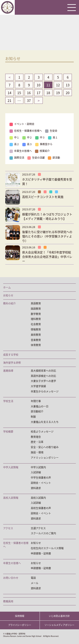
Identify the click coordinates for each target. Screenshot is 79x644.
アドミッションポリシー (45, 458)
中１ (14, 137)
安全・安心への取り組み (45, 447)
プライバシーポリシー (20, 625)
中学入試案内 (38, 467)
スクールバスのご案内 (43, 533)
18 (48, 93)
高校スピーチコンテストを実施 (43, 197)
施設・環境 (37, 452)
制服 (33, 417)
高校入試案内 (38, 498)
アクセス (8, 528)
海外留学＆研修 (12, 363)
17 (39, 93)
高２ (14, 144)
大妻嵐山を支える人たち (45, 422)
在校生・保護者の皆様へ (26, 131)
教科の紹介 (9, 304)
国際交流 (17, 158)
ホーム (7, 288)
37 (29, 100)
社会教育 (36, 324)
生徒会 (51, 131)
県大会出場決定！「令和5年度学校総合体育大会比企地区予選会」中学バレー (47, 257)
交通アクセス (38, 528)
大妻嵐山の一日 (40, 406)
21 (9, 100)
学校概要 (8, 432)
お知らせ (8, 296)
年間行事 (36, 401)
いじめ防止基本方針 (59, 616)
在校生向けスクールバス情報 (47, 548)
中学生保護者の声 (41, 478)
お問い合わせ (11, 578)
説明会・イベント (41, 483)
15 (19, 93)
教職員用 (8, 601)
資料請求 (36, 488)
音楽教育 (36, 340)
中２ (27, 137)
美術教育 (36, 335)
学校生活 (8, 401)
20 (68, 93)
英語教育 (36, 304)
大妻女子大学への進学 (43, 381)
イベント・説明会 (22, 124)
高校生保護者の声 (41, 508)
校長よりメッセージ (42, 432)
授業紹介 (42, 151)
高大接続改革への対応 (43, 371)
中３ (40, 137)
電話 (33, 578)
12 (58, 85)
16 (29, 93)
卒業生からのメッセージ (45, 392)
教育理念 (36, 437)
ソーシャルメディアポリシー (59, 625)
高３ (27, 144)
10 (39, 85)
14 (9, 93)
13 (68, 85)
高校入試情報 (11, 498)
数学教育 (36, 314)
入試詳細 (36, 472)
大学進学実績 (38, 386)
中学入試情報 (11, 467)
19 (58, 93)
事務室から (44, 144)
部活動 (54, 158)
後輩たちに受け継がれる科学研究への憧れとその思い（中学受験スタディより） (47, 236)
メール (35, 583)
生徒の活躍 (36, 158)
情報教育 (36, 330)
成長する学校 (11, 355)
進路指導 (8, 371)
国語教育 (36, 309)
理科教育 (36, 319)
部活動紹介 (37, 412)
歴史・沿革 (37, 442)
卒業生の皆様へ (21, 151)
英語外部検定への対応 (43, 376)
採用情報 (20, 616)
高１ (53, 137)
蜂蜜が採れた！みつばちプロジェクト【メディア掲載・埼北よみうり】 (47, 216)
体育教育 (36, 345)
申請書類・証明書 (41, 554)
